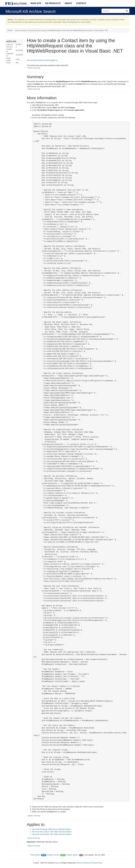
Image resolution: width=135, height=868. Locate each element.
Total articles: (35, 855)
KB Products (53, 3)
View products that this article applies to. (43, 60)
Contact (81, 3)
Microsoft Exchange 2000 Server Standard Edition (52, 829)
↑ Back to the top (33, 68)
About (68, 3)
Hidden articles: (54, 855)
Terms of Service (83, 863)
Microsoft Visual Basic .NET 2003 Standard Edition (52, 834)
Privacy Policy (97, 863)
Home (10, 30)
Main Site (36, 3)
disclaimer (74, 22)
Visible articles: (73, 855)
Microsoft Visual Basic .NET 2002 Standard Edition (52, 832)
